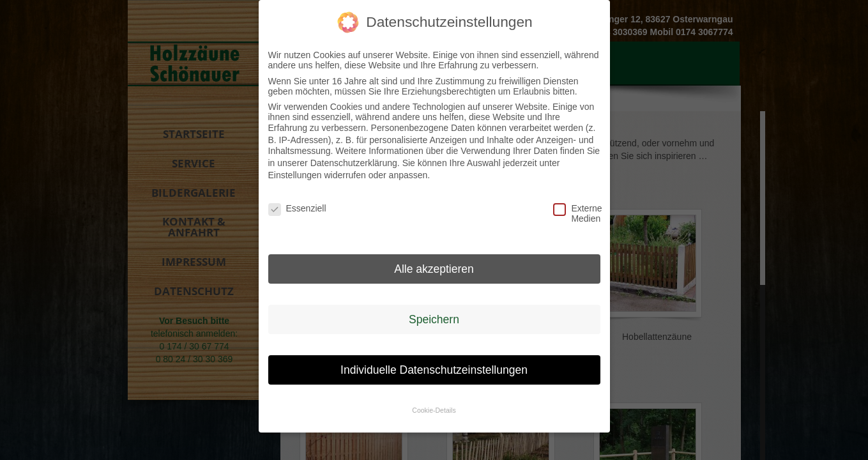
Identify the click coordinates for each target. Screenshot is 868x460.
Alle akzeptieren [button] (434, 265)
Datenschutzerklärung (354, 160)
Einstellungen (295, 171)
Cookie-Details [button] (434, 407)
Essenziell (287, 205)
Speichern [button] (434, 316)
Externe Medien (572, 210)
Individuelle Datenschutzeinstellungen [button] (434, 366)
